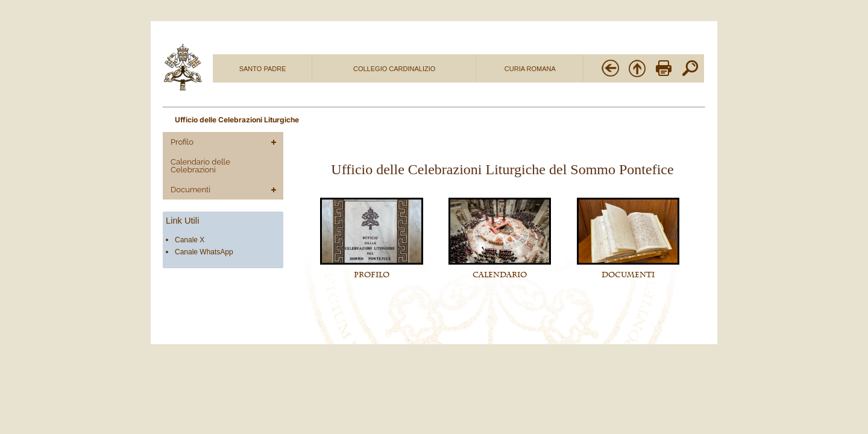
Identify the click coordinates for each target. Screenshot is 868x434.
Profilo (182, 142)
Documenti (190, 190)
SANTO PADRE (263, 69)
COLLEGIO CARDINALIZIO (394, 69)
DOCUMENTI (628, 275)
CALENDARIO (500, 275)
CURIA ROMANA (530, 69)
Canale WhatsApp (204, 252)
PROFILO (372, 275)
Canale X (190, 240)
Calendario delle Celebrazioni (200, 166)
